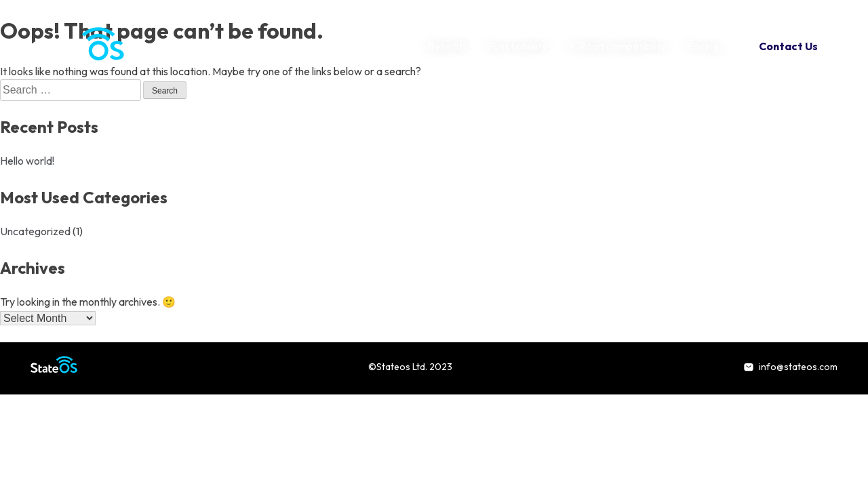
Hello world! (27, 161)
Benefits (448, 46)
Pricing (703, 46)
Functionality (517, 46)
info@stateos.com (790, 367)
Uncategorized (35, 231)
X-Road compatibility (617, 46)
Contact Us (788, 46)
